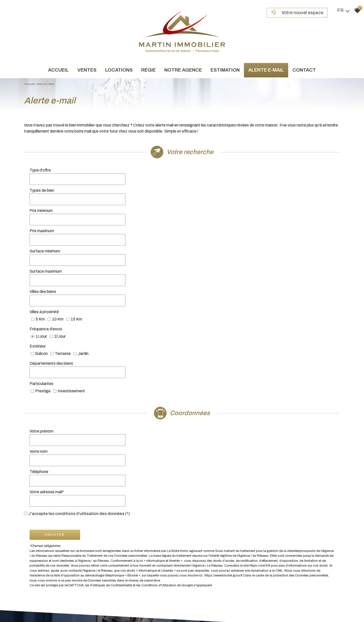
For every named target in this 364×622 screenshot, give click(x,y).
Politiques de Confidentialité (112, 384)
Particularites (200, 241)
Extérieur (196, 228)
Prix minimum (42, 187)
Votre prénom (42, 285)
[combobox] (140, 173)
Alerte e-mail (266, 71)
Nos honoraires (73, 604)
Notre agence (183, 71)
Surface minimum (46, 201)
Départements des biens (52, 241)
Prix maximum (201, 187)
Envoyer (56, 333)
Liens (88, 604)
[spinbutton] (140, 187)
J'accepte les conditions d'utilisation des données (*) (82, 312)
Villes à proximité (203, 215)
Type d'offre (41, 173)
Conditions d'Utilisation (160, 384)
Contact (304, 71)
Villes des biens (44, 215)
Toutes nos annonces (154, 604)
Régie (149, 71)
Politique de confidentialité (120, 604)
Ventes (87, 71)
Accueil (58, 71)
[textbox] (140, 173)
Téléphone (40, 299)
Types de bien (201, 173)
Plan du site (29, 604)
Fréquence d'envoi (47, 228)
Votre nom (197, 285)
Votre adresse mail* (206, 299)
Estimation (225, 71)
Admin (97, 604)
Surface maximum (204, 201)
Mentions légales (50, 604)
